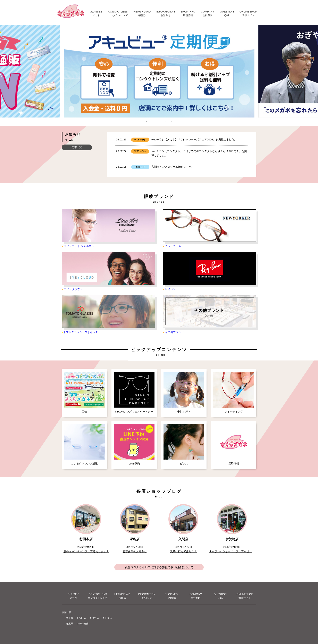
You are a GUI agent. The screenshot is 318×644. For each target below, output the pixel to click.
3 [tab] (159, 122)
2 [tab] (153, 122)
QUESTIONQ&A (220, 596)
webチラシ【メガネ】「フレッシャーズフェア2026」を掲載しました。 (194, 140)
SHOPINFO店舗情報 (171, 596)
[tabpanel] (159, 72)
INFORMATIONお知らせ (147, 596)
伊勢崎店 (84, 624)
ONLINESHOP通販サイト (245, 596)
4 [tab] (165, 122)
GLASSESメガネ (73, 596)
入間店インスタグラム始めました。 (173, 167)
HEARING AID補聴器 (122, 596)
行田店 (82, 618)
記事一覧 (77, 147)
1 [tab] (147, 122)
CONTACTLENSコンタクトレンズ (98, 596)
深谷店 (95, 618)
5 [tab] (171, 122)
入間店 (108, 618)
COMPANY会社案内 (196, 596)
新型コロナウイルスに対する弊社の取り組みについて (159, 567)
